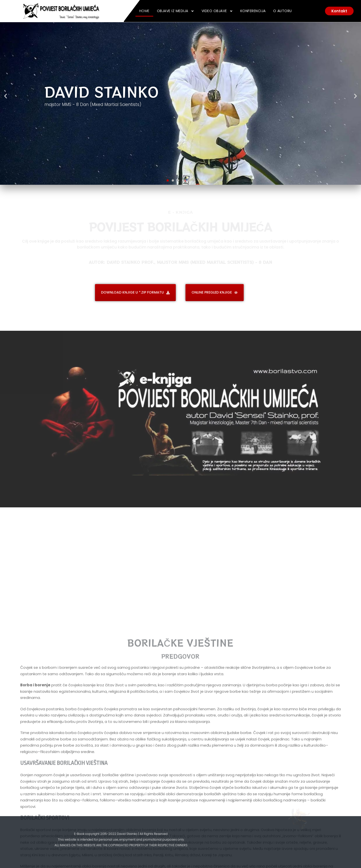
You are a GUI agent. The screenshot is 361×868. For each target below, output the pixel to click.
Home (144, 11)
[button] (6, 96)
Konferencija (253, 11)
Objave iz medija (176, 11)
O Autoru (283, 11)
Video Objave (217, 11)
